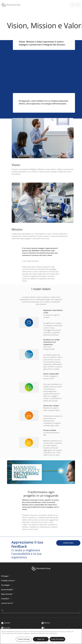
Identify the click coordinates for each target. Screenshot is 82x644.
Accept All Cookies (57, 639)
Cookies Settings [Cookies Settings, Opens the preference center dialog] (24, 639)
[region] (41, 636)
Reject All (41, 639)
